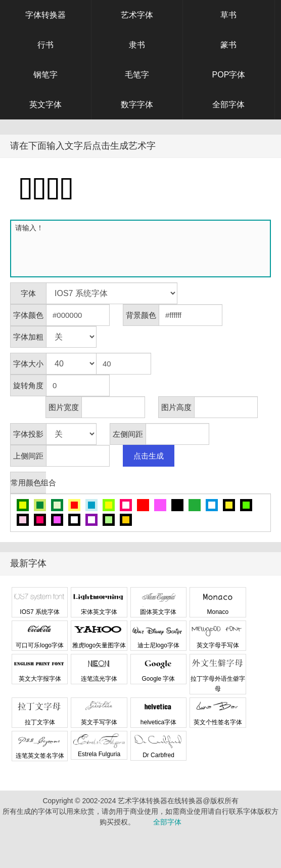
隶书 (137, 45)
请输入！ (143, 249)
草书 (228, 15)
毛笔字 (137, 75)
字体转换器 (45, 15)
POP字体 (229, 75)
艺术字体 (137, 15)
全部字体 (228, 105)
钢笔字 (45, 75)
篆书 (228, 45)
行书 (45, 45)
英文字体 (45, 105)
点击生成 (149, 456)
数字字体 (137, 105)
